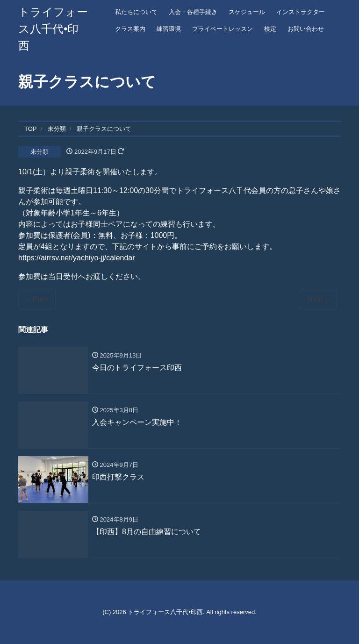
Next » (318, 299)
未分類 (39, 152)
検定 (270, 29)
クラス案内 (130, 29)
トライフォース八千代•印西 (53, 29)
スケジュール (247, 12)
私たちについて (136, 12)
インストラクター (301, 12)
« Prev (37, 299)
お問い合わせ (306, 29)
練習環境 (169, 29)
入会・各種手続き (193, 12)
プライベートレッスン (223, 29)
